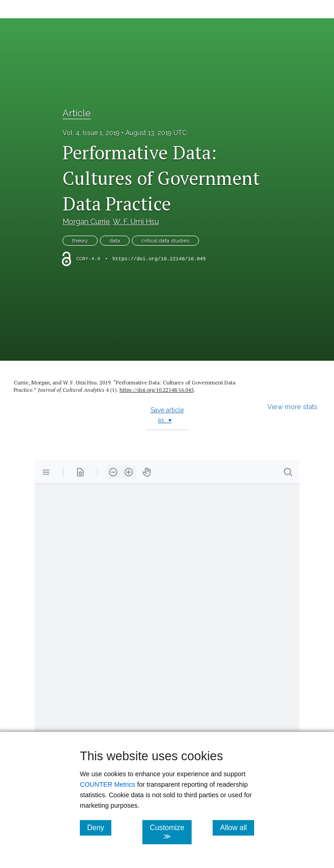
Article (77, 113)
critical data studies (165, 241)
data (115, 241)
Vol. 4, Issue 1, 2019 (91, 133)
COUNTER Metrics (108, 784)
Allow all (237, 827)
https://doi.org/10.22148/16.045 (159, 259)
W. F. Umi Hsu (136, 222)
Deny (99, 827)
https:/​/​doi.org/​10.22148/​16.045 (157, 390)
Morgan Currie (86, 222)
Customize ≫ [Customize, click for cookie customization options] (171, 832)
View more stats (292, 407)
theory (80, 241)
